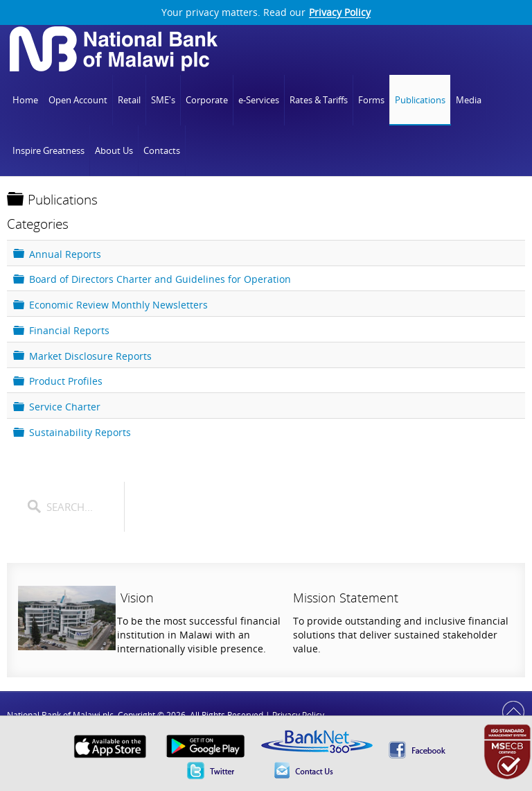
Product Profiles (66, 381)
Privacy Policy (340, 12)
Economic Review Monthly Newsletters (118, 305)
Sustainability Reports (80, 432)
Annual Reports (65, 253)
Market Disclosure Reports (90, 355)
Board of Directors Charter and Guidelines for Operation (160, 279)
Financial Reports (69, 330)
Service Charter (65, 407)
